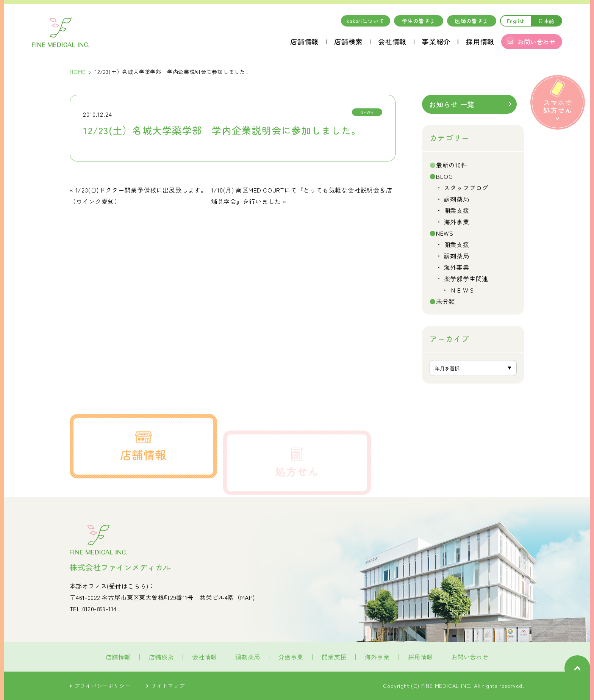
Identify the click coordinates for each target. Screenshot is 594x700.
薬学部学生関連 (466, 279)
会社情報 (392, 41)
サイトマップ (165, 686)
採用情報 (480, 41)
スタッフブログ (466, 188)
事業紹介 (436, 41)
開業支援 (457, 210)
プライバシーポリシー (100, 686)
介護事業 (291, 657)
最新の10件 (452, 165)
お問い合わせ (470, 657)
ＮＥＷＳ (463, 290)
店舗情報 (304, 41)
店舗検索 (348, 41)
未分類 (445, 301)
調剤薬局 (457, 199)
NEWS (445, 233)
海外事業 (457, 222)
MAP (246, 597)
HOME (78, 72)
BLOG (445, 176)
